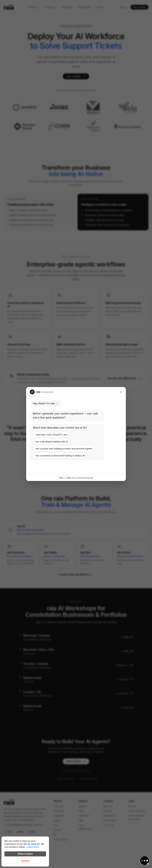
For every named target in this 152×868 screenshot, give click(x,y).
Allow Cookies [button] (25, 854)
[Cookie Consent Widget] (25, 852)
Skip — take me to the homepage (76, 478)
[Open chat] (145, 861)
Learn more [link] (33, 847)
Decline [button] (25, 861)
